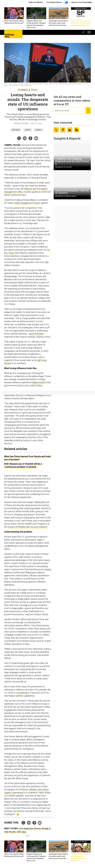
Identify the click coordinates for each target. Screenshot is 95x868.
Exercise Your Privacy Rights (82, 2)
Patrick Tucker (21, 123)
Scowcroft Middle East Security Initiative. (28, 527)
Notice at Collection (36, 2)
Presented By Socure (63, 167)
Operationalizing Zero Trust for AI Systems (72, 192)
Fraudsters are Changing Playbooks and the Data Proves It (72, 161)
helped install (38, 382)
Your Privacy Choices (57, 2)
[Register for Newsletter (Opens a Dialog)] (88, 111)
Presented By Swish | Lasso (66, 196)
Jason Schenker (36, 334)
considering (22, 693)
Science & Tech (28, 90)
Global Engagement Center (27, 203)
